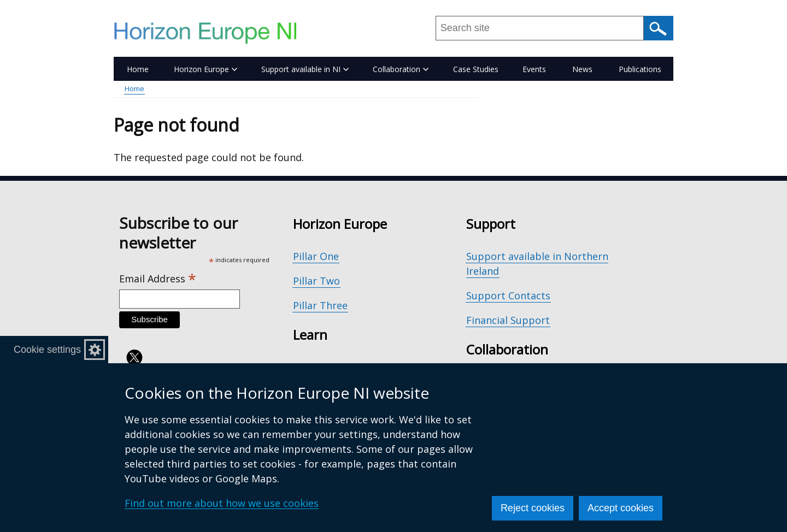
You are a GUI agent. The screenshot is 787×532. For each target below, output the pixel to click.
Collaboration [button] (401, 69)
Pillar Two (316, 281)
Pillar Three (320, 305)
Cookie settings (47, 350)
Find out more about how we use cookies (222, 503)
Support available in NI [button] (305, 69)
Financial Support (508, 320)
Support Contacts (508, 295)
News (582, 69)
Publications (640, 69)
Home (138, 69)
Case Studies (476, 69)
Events (534, 69)
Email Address (158, 279)
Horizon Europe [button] (205, 69)
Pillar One (316, 256)
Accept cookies (621, 508)
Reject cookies (533, 508)
